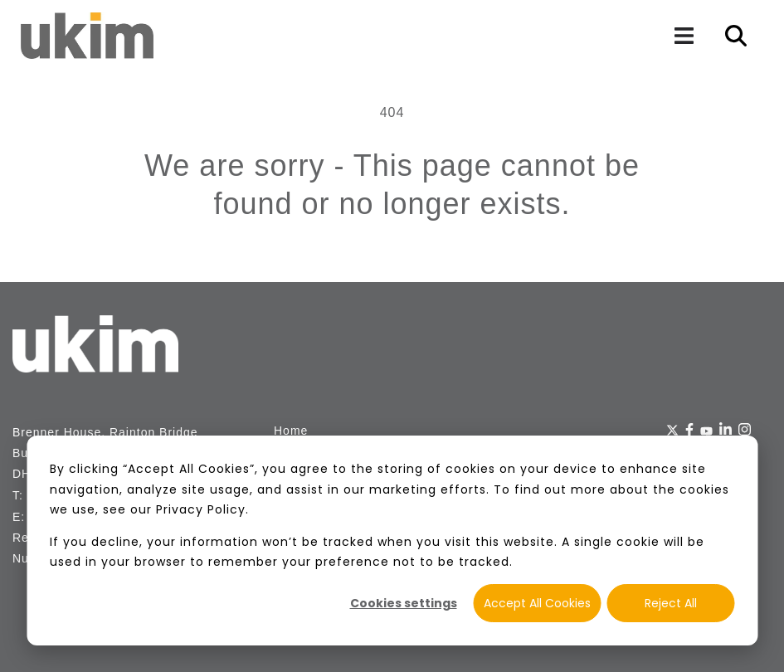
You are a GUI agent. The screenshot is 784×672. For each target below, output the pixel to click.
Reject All (671, 603)
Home (291, 431)
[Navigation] (684, 36)
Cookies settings (404, 603)
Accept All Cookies (537, 603)
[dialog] (392, 541)
